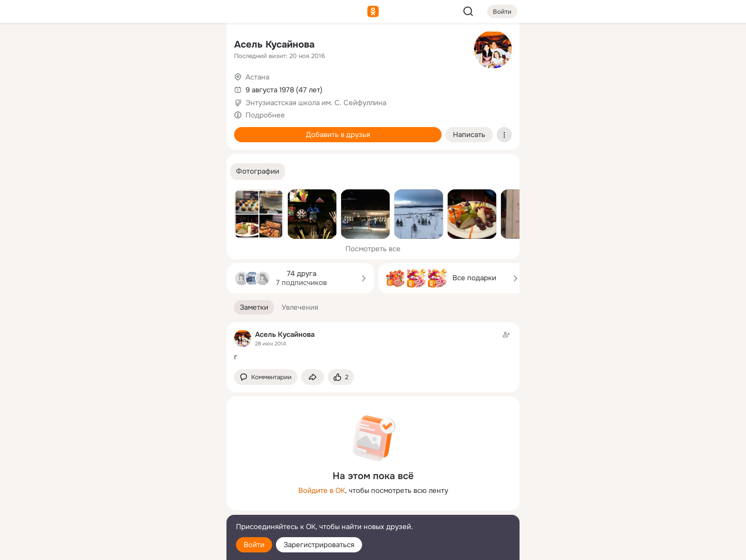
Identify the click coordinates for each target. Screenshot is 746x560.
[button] (258, 172)
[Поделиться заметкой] (313, 377)
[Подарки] (114, 129)
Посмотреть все (373, 249)
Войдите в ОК (322, 491)
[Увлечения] (156, 46)
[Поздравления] (156, 129)
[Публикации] (114, 88)
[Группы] (198, 46)
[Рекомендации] (156, 171)
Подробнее (265, 115)
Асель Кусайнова (274, 44)
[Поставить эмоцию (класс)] (341, 377)
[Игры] (198, 129)
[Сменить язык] (156, 507)
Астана (257, 77)
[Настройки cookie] (156, 547)
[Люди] (156, 88)
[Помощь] (114, 171)
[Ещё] (156, 486)
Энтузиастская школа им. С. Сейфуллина (316, 103)
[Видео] (198, 88)
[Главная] (114, 46)
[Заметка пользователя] (373, 346)
